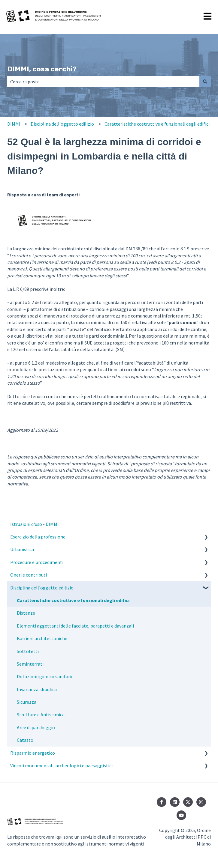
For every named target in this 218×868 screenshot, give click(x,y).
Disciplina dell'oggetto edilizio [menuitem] (42, 588)
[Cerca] (205, 82)
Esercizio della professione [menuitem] (38, 537)
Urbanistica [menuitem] (22, 549)
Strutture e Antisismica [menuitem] (41, 714)
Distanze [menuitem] (26, 613)
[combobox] (103, 82)
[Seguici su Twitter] (188, 802)
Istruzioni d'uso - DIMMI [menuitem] (35, 524)
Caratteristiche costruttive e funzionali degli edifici (157, 124)
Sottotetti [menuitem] (28, 651)
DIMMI (14, 124)
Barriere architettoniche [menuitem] (42, 638)
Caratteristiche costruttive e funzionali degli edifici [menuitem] (73, 600)
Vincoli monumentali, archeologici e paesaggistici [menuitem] (61, 765)
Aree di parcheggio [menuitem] (36, 727)
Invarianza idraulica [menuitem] (37, 689)
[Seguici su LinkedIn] (175, 802)
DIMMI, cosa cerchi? (42, 69)
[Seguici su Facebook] (162, 802)
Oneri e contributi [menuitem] (29, 575)
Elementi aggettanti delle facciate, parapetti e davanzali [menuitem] (75, 626)
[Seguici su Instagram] (201, 802)
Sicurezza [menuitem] (27, 702)
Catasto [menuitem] (25, 740)
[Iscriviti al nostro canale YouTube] (181, 815)
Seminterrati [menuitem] (30, 664)
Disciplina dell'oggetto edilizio (62, 124)
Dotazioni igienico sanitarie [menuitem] (45, 676)
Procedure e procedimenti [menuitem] (37, 562)
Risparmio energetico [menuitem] (33, 753)
